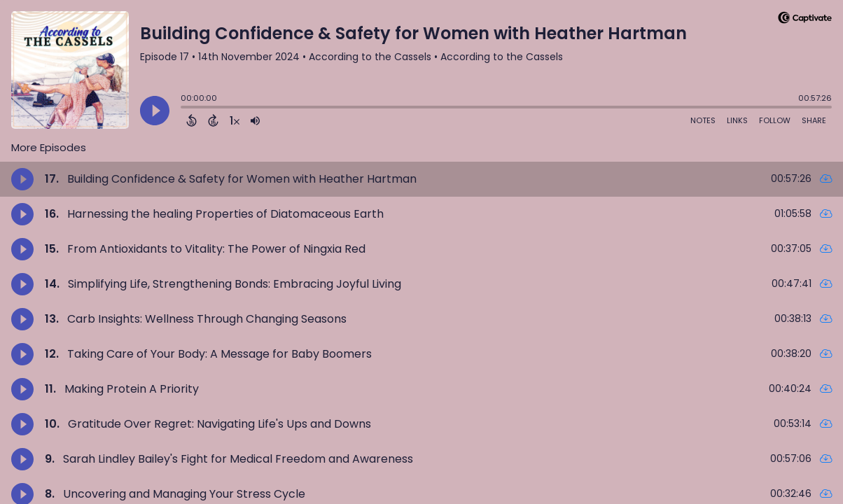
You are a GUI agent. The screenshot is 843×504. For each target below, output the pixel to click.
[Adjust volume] (255, 120)
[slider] (184, 108)
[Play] (155, 111)
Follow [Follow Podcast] (775, 120)
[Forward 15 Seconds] (213, 120)
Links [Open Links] (737, 120)
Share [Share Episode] (814, 120)
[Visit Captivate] (805, 20)
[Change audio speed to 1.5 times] (235, 120)
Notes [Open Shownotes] (703, 120)
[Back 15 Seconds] (191, 120)
